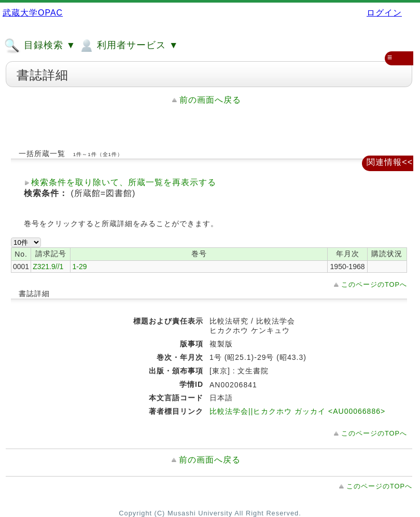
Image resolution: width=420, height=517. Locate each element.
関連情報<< (390, 162)
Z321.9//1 (48, 267)
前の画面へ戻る (210, 100)
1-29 (79, 267)
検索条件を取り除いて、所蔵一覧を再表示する (124, 182)
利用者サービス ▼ (128, 46)
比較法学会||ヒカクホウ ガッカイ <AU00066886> (297, 411)
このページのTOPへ (374, 284)
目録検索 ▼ (40, 46)
